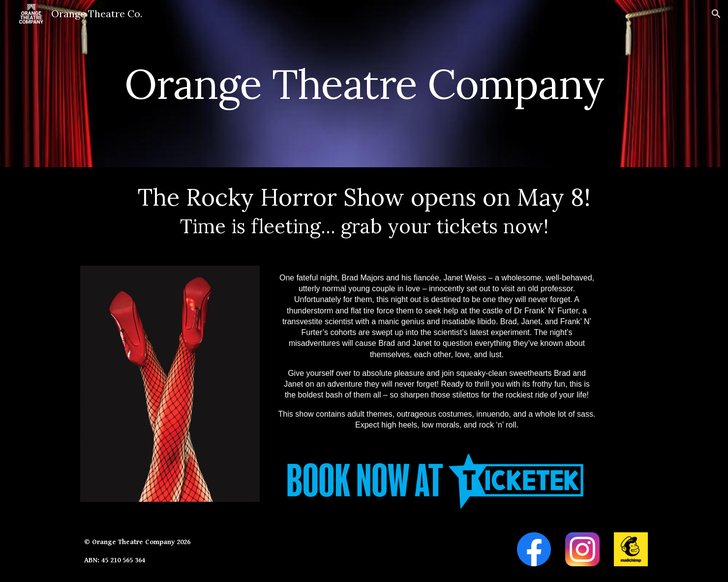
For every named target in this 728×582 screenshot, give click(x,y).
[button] (716, 14)
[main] (364, 84)
